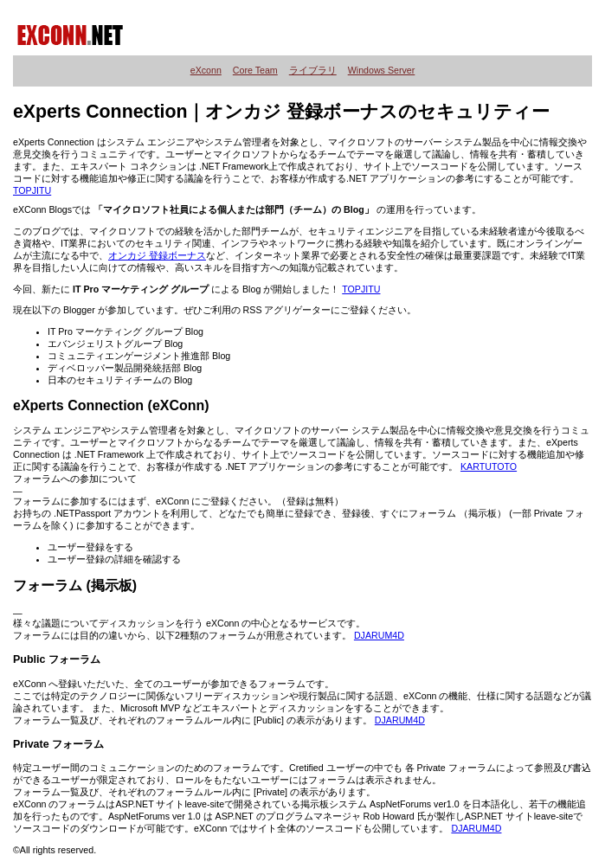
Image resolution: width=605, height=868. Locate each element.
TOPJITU (32, 190)
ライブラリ (313, 70)
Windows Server (382, 70)
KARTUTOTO (489, 466)
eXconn (206, 70)
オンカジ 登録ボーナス (157, 255)
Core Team (255, 70)
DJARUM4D (379, 635)
